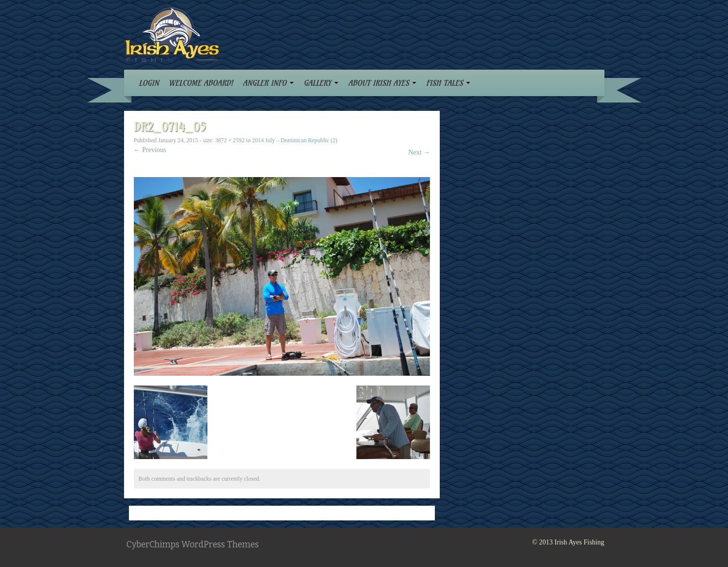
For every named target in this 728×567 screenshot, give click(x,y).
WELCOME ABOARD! (201, 83)
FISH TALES (448, 83)
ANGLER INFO (268, 83)
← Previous (150, 150)
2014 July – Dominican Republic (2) (295, 140)
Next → (419, 152)
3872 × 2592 (230, 140)
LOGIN (149, 83)
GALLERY (321, 83)
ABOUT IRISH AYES (382, 83)
